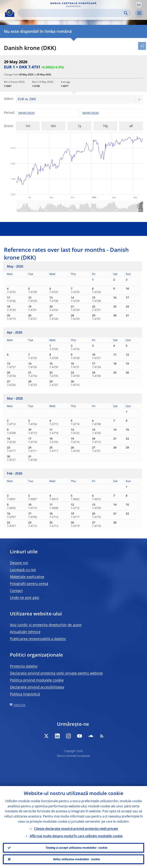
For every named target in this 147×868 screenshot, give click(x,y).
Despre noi (19, 563)
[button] (139, 5)
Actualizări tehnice (25, 632)
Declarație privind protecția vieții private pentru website (56, 673)
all (131, 126)
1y (79, 126)
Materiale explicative (27, 577)
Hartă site (20, 705)
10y (105, 126)
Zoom (8, 126)
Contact (16, 591)
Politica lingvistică (25, 694)
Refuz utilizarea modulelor (77, 859)
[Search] (71, 13)
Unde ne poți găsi (25, 597)
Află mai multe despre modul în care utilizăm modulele (76, 836)
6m (54, 126)
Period (9, 113)
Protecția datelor (24, 666)
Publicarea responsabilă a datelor (38, 639)
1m (28, 126)
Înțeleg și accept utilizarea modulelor (77, 848)
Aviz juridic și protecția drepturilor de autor (46, 625)
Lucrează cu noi (23, 570)
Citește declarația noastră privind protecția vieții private (76, 829)
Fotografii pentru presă (29, 584)
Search (126, 13)
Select (8, 99)
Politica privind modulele (37, 680)
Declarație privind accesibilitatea (37, 687)
